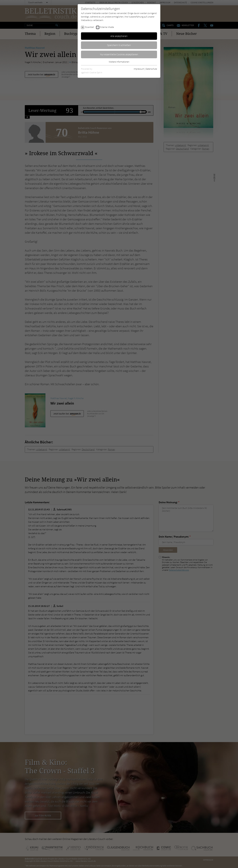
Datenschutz (151, 69)
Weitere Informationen (119, 62)
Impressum (139, 69)
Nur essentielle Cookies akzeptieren (119, 54)
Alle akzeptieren (119, 36)
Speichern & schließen (119, 45)
